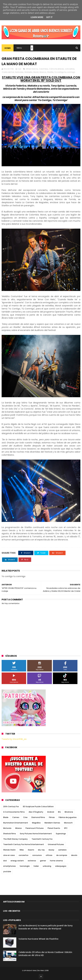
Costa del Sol (8, 72)
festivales (19, 72)
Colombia (43, 69)
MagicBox (36, 823)
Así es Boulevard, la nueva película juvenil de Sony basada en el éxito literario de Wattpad (46, 927)
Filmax (52, 817)
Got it (49, 17)
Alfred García (32, 69)
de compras (62, 855)
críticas (49, 855)
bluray (51, 850)
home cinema (56, 861)
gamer (43, 861)
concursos (37, 855)
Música (43, 72)
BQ (59, 812)
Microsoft (68, 823)
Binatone (69, 812)
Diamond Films (38, 817)
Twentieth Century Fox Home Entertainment (24, 844)
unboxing (47, 866)
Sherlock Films (10, 834)
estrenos (32, 861)
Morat (36, 72)
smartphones (9, 866)
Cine (25, 817)
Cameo (16, 817)
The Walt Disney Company (15, 839)
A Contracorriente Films (14, 812)
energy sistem (17, 861)
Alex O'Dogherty (36, 812)
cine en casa (9, 855)
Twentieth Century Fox (42, 839)
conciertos (70, 69)
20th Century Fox (11, 806)
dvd (5, 861)
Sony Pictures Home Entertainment (36, 834)
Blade (6, 817)
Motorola (7, 828)
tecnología (25, 866)
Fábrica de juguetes (68, 817)
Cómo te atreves (57, 69)
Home (8, 48)
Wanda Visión (9, 850)
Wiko (22, 850)
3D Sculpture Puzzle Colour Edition (38, 806)
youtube (7, 871)
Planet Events (54, 828)
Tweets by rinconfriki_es (14, 739)
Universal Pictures (56, 844)
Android (51, 812)
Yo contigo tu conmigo (65, 72)
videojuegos (61, 866)
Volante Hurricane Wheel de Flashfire (38, 939)
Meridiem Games (52, 823)
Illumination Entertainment (16, 823)
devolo (74, 855)
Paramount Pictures (35, 828)
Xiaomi (31, 850)
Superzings (61, 834)
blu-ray (41, 850)
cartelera (62, 850)
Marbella (28, 72)
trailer (36, 866)
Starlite (50, 72)
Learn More (37, 17)
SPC (66, 828)
